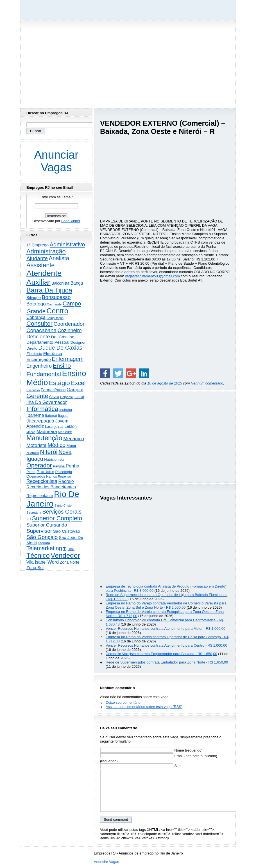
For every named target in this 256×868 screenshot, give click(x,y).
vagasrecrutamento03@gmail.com (152, 276)
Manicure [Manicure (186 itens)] (65, 432)
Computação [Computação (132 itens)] (55, 318)
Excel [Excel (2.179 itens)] (78, 383)
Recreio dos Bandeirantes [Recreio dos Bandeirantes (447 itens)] (51, 487)
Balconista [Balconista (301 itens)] (60, 283)
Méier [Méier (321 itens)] (71, 446)
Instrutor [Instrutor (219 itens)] (66, 410)
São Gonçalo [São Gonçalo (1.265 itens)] (42, 537)
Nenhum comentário (207, 383)
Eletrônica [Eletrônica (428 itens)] (53, 353)
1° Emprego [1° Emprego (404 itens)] (38, 245)
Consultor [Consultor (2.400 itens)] (39, 324)
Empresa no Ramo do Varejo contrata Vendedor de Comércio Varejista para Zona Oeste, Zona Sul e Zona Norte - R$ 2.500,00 (166, 605)
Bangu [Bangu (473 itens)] (77, 283)
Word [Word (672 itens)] (53, 562)
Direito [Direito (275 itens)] (32, 348)
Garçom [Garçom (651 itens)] (75, 390)
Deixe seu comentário (123, 702)
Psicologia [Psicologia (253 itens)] (64, 472)
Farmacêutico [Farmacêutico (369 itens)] (53, 390)
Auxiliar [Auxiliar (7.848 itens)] (38, 282)
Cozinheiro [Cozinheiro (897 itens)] (70, 330)
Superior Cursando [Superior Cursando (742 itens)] (47, 525)
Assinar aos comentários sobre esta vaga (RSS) (144, 707)
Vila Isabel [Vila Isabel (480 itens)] (37, 562)
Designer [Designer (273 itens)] (78, 342)
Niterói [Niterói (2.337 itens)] (49, 452)
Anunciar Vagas (56, 161)
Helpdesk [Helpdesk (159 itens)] (67, 397)
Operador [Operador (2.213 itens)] (39, 466)
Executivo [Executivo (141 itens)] (33, 390)
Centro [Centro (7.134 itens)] (57, 311)
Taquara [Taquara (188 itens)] (44, 543)
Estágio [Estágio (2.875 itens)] (59, 383)
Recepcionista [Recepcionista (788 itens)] (42, 481)
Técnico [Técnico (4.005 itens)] (38, 556)
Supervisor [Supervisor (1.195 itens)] (39, 531)
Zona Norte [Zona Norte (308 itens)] (70, 562)
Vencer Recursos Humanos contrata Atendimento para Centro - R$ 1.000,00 (166, 645)
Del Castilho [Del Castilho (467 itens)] (63, 337)
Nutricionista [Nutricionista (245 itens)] (54, 459)
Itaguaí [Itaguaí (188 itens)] (63, 416)
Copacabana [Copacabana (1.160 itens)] (41, 330)
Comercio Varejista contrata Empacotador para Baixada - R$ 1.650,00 (161, 654)
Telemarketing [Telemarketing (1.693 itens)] (44, 548)
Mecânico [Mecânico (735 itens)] (74, 439)
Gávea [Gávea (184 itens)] (54, 397)
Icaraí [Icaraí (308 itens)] (79, 397)
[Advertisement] (128, 63)
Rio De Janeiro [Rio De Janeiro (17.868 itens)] (53, 499)
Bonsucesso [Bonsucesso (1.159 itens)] (56, 297)
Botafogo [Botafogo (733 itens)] (36, 304)
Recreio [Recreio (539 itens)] (66, 481)
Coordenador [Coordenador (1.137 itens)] (69, 324)
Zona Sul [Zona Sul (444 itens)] (35, 567)
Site (140, 766)
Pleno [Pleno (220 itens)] (31, 472)
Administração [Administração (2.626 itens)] (46, 251)
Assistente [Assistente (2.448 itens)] (40, 265)
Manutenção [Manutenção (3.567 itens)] (44, 438)
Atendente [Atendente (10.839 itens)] (44, 273)
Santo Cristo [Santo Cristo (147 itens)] (63, 505)
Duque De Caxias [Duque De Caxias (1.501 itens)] (60, 348)
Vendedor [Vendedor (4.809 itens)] (65, 555)
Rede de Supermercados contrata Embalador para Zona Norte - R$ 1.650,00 (167, 662)
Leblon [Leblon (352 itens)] (70, 426)
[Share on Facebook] (105, 373)
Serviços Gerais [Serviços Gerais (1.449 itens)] (62, 512)
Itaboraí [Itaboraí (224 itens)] (51, 416)
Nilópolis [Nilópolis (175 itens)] (33, 453)
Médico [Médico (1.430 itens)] (56, 445)
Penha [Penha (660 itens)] (73, 466)
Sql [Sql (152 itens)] (29, 519)
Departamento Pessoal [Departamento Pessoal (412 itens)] (48, 342)
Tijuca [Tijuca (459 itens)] (69, 549)
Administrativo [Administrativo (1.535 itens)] (67, 244)
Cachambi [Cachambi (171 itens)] (54, 304)
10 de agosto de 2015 (165, 383)
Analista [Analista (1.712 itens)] (59, 258)
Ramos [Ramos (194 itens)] (51, 476)
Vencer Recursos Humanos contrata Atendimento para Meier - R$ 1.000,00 (166, 628)
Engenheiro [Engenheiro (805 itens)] (39, 366)
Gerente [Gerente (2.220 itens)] (37, 396)
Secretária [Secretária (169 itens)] (34, 512)
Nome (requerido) (151, 750)
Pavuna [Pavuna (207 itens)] (59, 466)
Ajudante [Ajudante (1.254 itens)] (37, 258)
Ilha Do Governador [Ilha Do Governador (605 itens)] (47, 402)
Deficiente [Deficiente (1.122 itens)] (38, 337)
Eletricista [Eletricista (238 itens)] (34, 354)
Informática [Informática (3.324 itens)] (42, 409)
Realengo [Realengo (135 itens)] (64, 476)
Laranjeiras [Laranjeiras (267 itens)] (54, 427)
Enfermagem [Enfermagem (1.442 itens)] (68, 359)
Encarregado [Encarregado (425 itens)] (39, 359)
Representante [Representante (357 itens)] (40, 496)
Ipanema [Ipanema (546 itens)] (35, 415)
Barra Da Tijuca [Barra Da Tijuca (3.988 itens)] (49, 290)
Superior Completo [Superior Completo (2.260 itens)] (57, 518)
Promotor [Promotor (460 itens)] (45, 472)
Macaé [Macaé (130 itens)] (31, 432)
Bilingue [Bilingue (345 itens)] (34, 298)
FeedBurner (71, 221)
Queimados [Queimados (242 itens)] (36, 476)
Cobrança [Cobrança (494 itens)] (36, 317)
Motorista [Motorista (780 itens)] (37, 445)
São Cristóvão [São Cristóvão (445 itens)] (67, 531)
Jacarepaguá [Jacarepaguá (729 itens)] (40, 421)
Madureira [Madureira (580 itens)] (47, 431)
